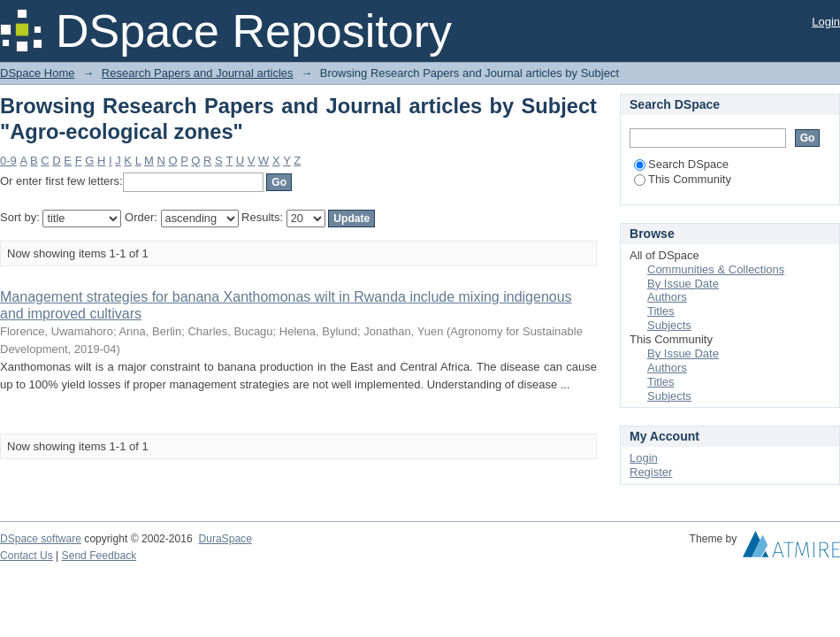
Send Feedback (99, 556)
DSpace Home (38, 73)
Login (826, 22)
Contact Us (27, 556)
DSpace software (41, 539)
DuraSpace (225, 539)
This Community (683, 179)
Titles (661, 311)
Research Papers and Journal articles (198, 73)
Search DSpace (681, 164)
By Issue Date (683, 284)
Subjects (669, 325)
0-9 (8, 161)
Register (651, 472)
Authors (667, 297)
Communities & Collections (716, 269)
